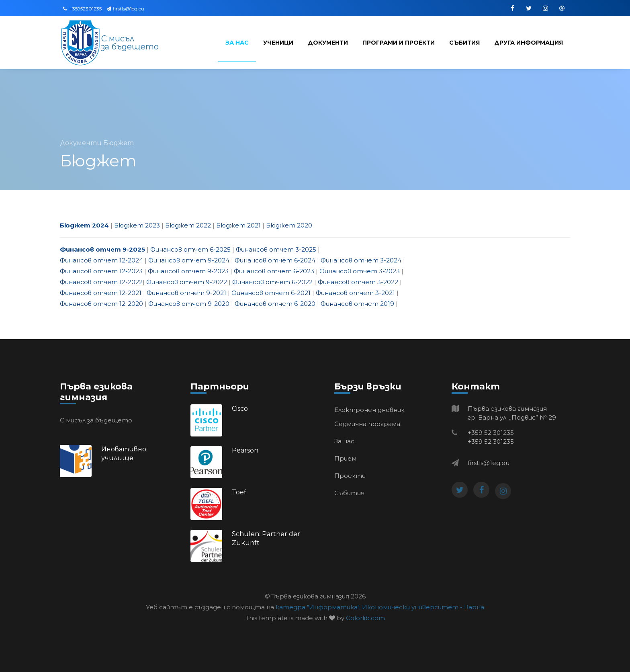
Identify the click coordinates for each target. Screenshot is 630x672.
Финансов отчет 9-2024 (189, 260)
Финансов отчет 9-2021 (186, 293)
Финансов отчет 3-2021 (355, 293)
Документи (328, 43)
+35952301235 (82, 9)
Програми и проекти (399, 43)
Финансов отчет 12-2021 (101, 293)
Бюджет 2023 (137, 225)
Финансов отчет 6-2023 (274, 271)
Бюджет (119, 143)
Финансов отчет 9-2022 (187, 282)
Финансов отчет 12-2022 (101, 282)
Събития (464, 43)
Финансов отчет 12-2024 (101, 260)
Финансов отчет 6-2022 (272, 282)
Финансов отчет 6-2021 (271, 293)
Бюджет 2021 (238, 225)
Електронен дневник (369, 410)
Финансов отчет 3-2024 (361, 260)
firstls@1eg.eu (125, 9)
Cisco (240, 409)
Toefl (240, 492)
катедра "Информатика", (318, 607)
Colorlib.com (365, 618)
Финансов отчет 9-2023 (188, 271)
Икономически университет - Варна (423, 607)
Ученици (278, 43)
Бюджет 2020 (289, 225)
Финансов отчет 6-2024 (275, 260)
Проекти (350, 476)
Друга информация (529, 43)
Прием (345, 458)
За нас (237, 43)
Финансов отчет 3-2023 (360, 271)
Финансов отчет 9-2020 (189, 304)
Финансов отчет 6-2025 (190, 249)
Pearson (245, 450)
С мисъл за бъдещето (130, 43)
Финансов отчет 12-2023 (101, 271)
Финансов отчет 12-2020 (101, 304)
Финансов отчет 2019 (357, 304)
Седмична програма (367, 424)
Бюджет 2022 (188, 225)
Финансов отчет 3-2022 (358, 282)
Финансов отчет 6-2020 (275, 304)
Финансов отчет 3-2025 (276, 249)
